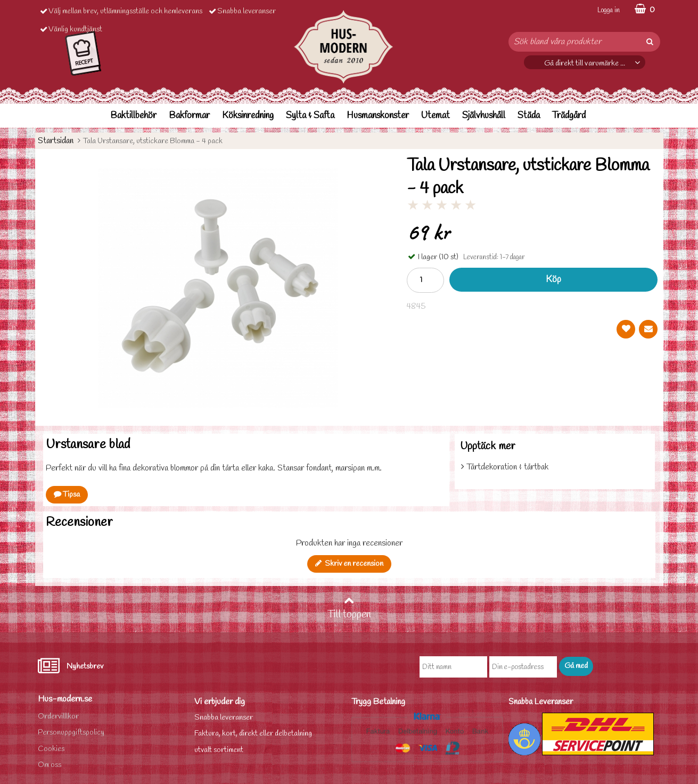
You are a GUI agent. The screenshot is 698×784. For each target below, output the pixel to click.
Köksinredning (248, 116)
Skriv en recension (349, 564)
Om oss (50, 765)
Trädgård (569, 116)
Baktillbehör (133, 116)
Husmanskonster (378, 116)
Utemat (436, 116)
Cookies (51, 749)
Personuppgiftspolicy (71, 733)
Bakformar (189, 116)
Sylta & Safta (310, 116)
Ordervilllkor (58, 717)
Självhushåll (484, 116)
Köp (553, 280)
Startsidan (56, 141)
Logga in (609, 10)
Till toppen (349, 608)
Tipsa (67, 495)
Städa (529, 116)
